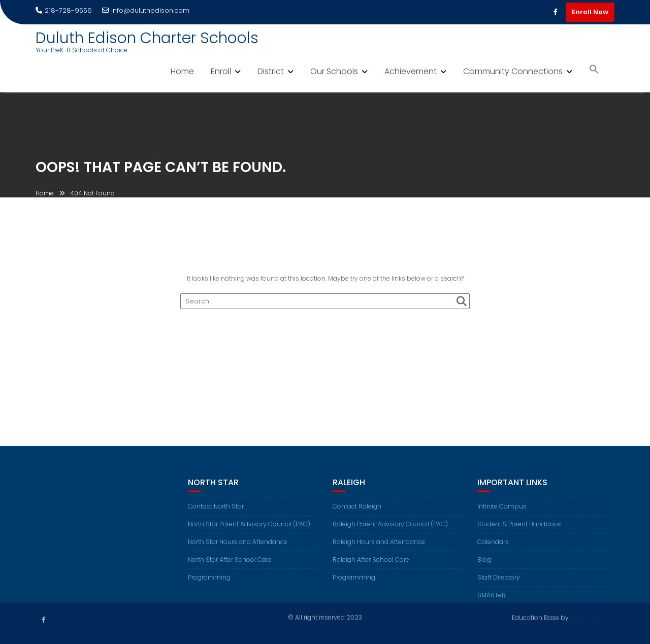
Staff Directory (499, 583)
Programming (209, 583)
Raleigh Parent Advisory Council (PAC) (390, 530)
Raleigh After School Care (371, 566)
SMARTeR (492, 601)
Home (182, 71)
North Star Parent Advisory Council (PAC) (249, 530)
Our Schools (334, 71)
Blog (484, 566)
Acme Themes (592, 617)
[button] (594, 70)
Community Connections (513, 71)
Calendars (493, 548)
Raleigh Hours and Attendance (379, 548)
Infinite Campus (502, 512)
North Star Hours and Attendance (238, 548)
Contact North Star (216, 512)
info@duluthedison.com (146, 10)
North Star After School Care (230, 566)
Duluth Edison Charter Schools (147, 38)
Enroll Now (590, 12)
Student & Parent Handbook (519, 530)
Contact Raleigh (357, 512)
